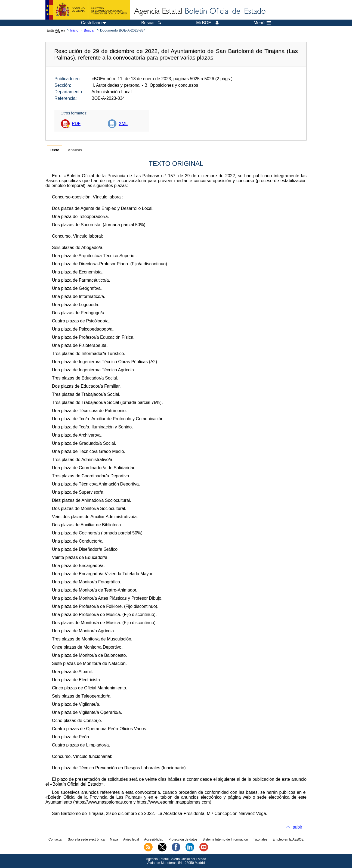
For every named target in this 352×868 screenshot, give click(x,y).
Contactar (55, 839)
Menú (262, 23)
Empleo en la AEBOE (288, 839)
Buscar (89, 30)
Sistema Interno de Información (225, 839)
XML (123, 124)
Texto (55, 150)
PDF (76, 124)
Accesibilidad (154, 839)
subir (297, 827)
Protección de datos (183, 839)
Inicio (74, 30)
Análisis (75, 150)
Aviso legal (131, 839)
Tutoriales (260, 839)
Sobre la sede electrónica (86, 839)
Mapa (114, 839)
